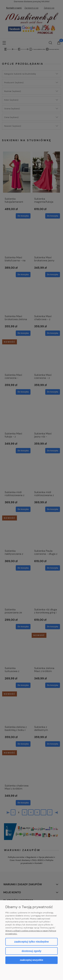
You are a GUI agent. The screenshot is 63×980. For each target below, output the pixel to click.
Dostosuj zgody (31, 951)
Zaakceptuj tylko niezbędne (31, 942)
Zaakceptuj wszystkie (32, 960)
